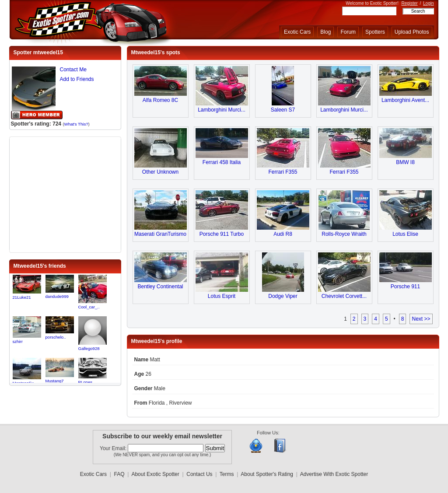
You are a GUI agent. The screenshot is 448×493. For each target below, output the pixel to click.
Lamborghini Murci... (222, 110)
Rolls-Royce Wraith (344, 234)
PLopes (86, 382)
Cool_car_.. (89, 307)
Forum (348, 32)
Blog (325, 32)
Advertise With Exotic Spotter (334, 474)
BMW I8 (405, 162)
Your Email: (114, 448)
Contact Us (199, 474)
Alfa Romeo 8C (160, 100)
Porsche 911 (405, 287)
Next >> (421, 319)
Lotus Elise (405, 234)
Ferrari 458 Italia (222, 162)
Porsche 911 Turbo (222, 234)
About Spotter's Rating (267, 474)
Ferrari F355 (283, 172)
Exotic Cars (297, 32)
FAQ (119, 474)
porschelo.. (56, 337)
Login (428, 3)
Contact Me (73, 70)
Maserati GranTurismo (160, 234)
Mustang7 (55, 381)
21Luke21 (22, 297)
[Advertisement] (65, 194)
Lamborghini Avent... (405, 100)
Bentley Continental (160, 287)
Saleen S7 (283, 110)
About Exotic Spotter (155, 474)
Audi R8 (283, 234)
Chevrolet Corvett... (344, 296)
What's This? (76, 124)
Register (409, 3)
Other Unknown (160, 172)
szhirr (18, 341)
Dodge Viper (283, 296)
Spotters (375, 32)
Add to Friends (77, 79)
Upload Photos (412, 32)
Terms (227, 474)
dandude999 (57, 296)
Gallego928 (89, 348)
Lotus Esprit (222, 296)
